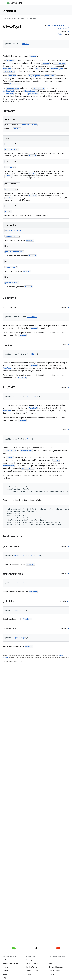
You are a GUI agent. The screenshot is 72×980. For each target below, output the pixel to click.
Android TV (53, 974)
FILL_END (9, 167)
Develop (21, 19)
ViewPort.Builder (30, 125)
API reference (9, 11)
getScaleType (11, 283)
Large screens (54, 960)
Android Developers (9, 19)
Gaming (29, 960)
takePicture (50, 76)
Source (5, 971)
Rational (17, 231)
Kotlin (60, 34)
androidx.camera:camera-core (59, 25)
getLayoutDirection (13, 252)
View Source (63, 29)
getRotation (10, 267)
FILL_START (10, 189)
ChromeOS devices (56, 967)
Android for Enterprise (10, 963)
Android (6, 960)
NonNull (9, 231)
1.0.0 (68, 31)
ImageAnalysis (57, 69)
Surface (56, 460)
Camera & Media (32, 971)
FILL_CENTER (10, 149)
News (5, 974)
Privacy (28, 974)
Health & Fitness (31, 967)
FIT (6, 212)
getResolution (28, 468)
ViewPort (26, 44)
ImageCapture (9, 71)
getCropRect (9, 91)
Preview (39, 69)
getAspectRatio (12, 236)
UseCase (33, 56)
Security (6, 967)
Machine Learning (32, 963)
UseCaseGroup (59, 63)
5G (27, 978)
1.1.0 (68, 574)
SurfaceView (9, 466)
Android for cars (55, 971)
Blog (4, 978)
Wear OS (52, 963)
